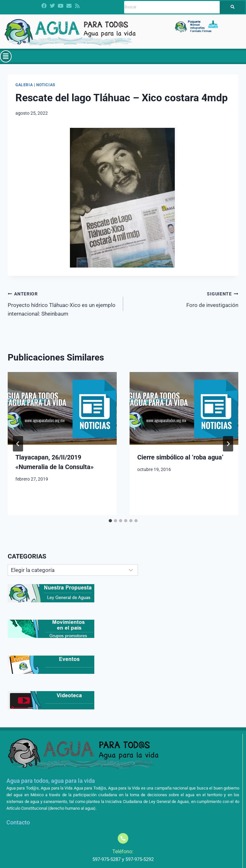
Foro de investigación (184, 299)
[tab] (110, 521)
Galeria (24, 85)
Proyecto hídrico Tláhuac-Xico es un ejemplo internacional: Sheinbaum (63, 303)
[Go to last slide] (18, 444)
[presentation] (62, 408)
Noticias (46, 85)
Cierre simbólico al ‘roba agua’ (180, 457)
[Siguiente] (228, 444)
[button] (6, 56)
